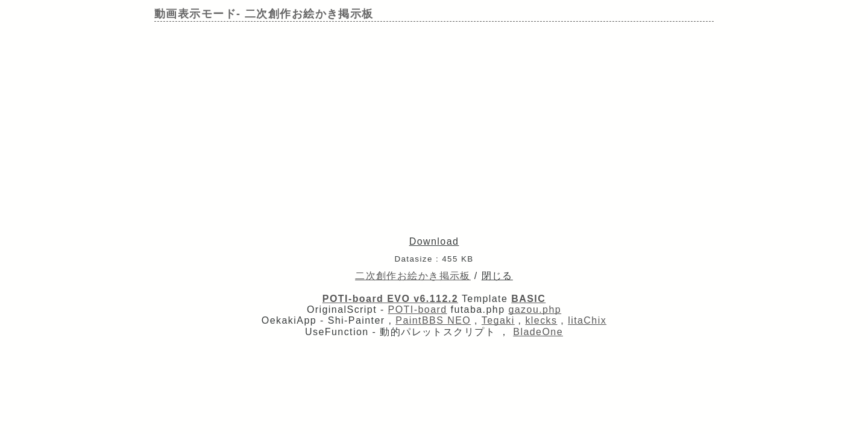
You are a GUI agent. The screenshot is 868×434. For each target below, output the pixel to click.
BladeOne (538, 332)
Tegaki (498, 320)
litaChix (587, 320)
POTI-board (418, 310)
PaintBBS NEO (433, 320)
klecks (541, 320)
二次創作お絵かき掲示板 (413, 276)
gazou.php (535, 310)
